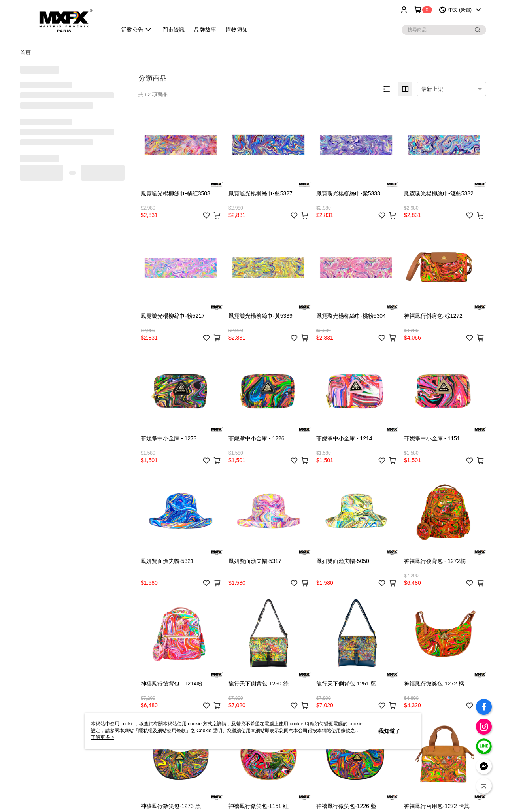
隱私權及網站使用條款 (162, 731)
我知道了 (389, 731)
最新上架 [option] (432, 89)
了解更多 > (102, 737)
